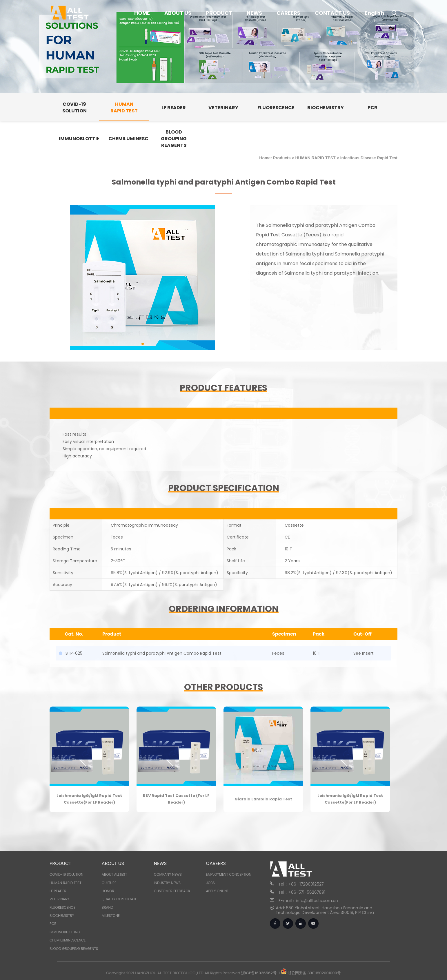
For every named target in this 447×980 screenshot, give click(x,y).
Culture (109, 883)
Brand (108, 907)
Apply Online (217, 891)
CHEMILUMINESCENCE (68, 940)
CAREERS (288, 13)
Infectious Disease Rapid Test (369, 158)
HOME (142, 13)
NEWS (254, 13)
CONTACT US (332, 13)
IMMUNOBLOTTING (65, 932)
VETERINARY (59, 899)
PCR (53, 924)
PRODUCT (219, 13)
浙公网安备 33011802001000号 (311, 973)
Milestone (111, 916)
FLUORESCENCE (62, 907)
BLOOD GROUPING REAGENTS (74, 949)
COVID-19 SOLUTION (67, 874)
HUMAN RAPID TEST (315, 158)
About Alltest (114, 874)
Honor (108, 891)
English (374, 13)
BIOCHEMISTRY (62, 916)
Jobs (210, 883)
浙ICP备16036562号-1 (260, 973)
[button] (143, 344)
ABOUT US (178, 13)
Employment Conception (229, 874)
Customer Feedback (172, 891)
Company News (168, 874)
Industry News (167, 883)
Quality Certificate (119, 899)
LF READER (58, 891)
